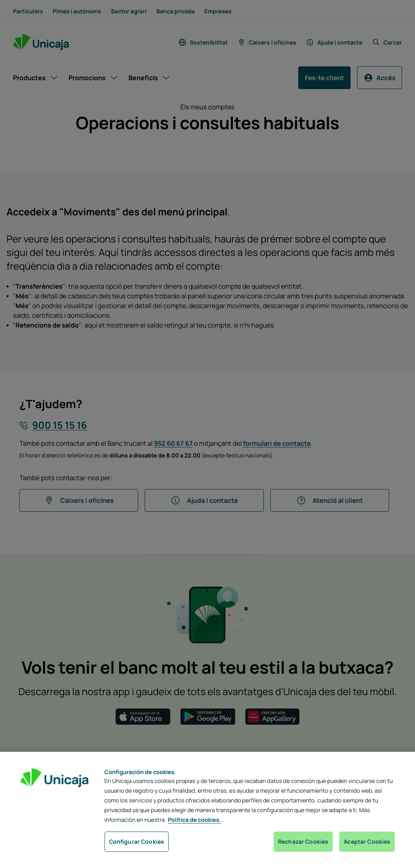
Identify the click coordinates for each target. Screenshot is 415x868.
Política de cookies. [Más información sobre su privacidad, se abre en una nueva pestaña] (194, 820)
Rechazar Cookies (303, 841)
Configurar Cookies (137, 841)
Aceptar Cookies (367, 841)
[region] (207, 810)
